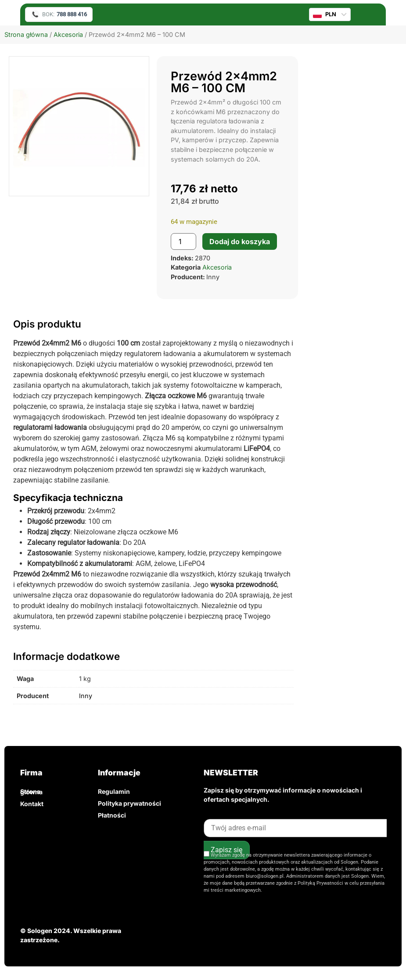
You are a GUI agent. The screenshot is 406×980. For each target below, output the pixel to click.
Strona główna (26, 34)
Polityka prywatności (129, 803)
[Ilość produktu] (183, 241)
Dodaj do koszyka (240, 241)
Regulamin (114, 791)
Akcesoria (68, 34)
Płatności (112, 815)
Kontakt (32, 804)
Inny (86, 696)
